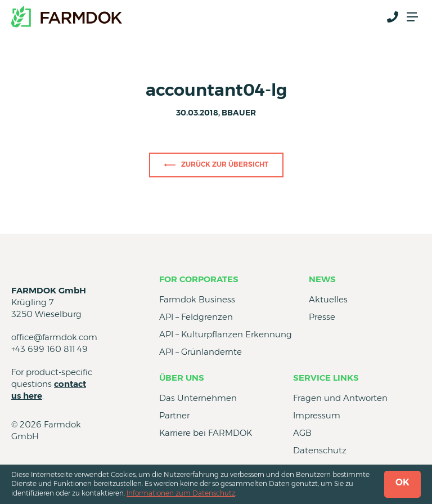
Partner (174, 415)
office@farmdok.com (54, 337)
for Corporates (199, 279)
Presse (322, 317)
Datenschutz (320, 450)
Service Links (326, 378)
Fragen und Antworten (340, 398)
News (322, 279)
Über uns (182, 378)
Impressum (317, 415)
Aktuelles (328, 299)
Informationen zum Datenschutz (181, 493)
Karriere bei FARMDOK (206, 433)
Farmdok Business (197, 299)
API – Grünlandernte (201, 352)
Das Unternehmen (198, 398)
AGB (302, 433)
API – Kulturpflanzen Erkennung (226, 334)
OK (402, 482)
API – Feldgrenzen (196, 317)
